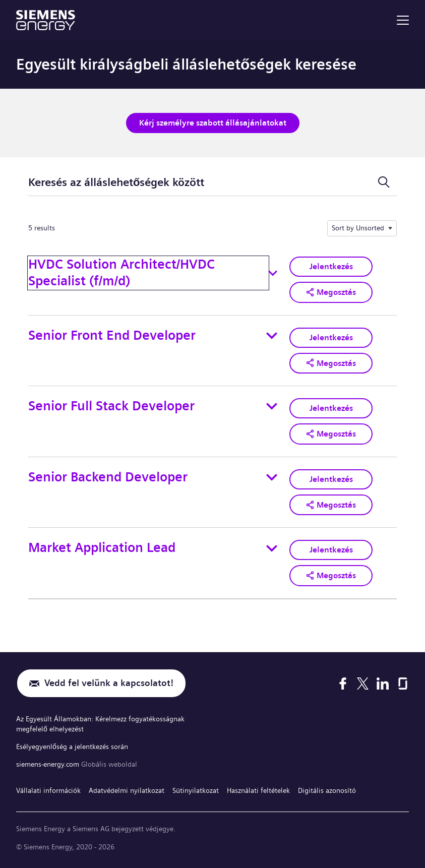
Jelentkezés (331, 266)
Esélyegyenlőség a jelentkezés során (72, 747)
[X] (363, 684)
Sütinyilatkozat (196, 790)
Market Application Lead (102, 548)
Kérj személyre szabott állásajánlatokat (213, 123)
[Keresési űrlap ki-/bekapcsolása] (384, 182)
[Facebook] (343, 684)
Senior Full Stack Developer (111, 406)
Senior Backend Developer (108, 477)
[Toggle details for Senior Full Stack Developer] (272, 406)
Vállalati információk (48, 790)
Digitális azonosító (327, 790)
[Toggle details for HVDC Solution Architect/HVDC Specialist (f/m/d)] (273, 273)
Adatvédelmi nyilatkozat (127, 790)
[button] (331, 292)
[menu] (403, 20)
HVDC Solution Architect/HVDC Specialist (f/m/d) (122, 273)
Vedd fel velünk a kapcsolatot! (109, 683)
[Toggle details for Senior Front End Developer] (272, 336)
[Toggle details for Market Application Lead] (272, 548)
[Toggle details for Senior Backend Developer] (272, 477)
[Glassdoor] (403, 684)
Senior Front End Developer (112, 335)
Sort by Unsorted (358, 228)
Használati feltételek (258, 790)
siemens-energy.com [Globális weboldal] (49, 764)
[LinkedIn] (383, 684)
